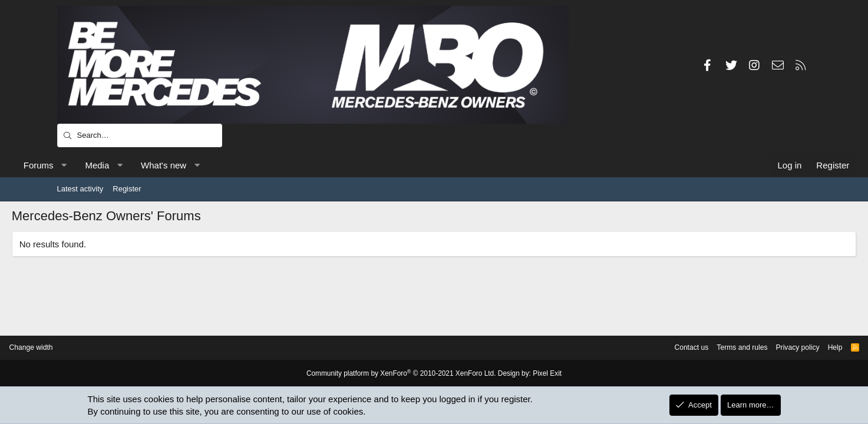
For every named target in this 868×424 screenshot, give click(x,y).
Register (127, 189)
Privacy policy (740, 348)
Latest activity (80, 189)
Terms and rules (681, 348)
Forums (84, 165)
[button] (109, 165)
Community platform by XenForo (404, 374)
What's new (209, 165)
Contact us (628, 348)
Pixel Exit (539, 374)
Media (142, 165)
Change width (86, 348)
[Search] (140, 135)
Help (780, 348)
